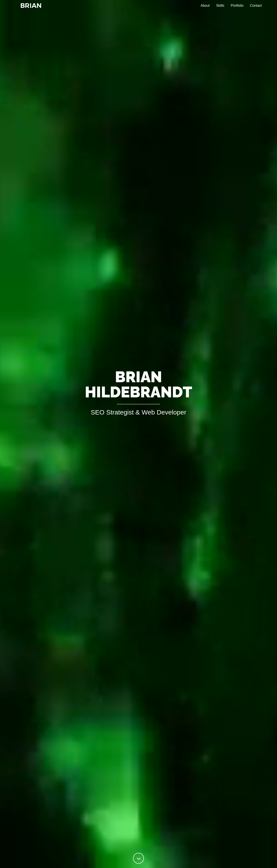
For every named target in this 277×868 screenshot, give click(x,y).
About (205, 9)
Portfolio (237, 9)
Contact (256, 9)
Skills (220, 9)
